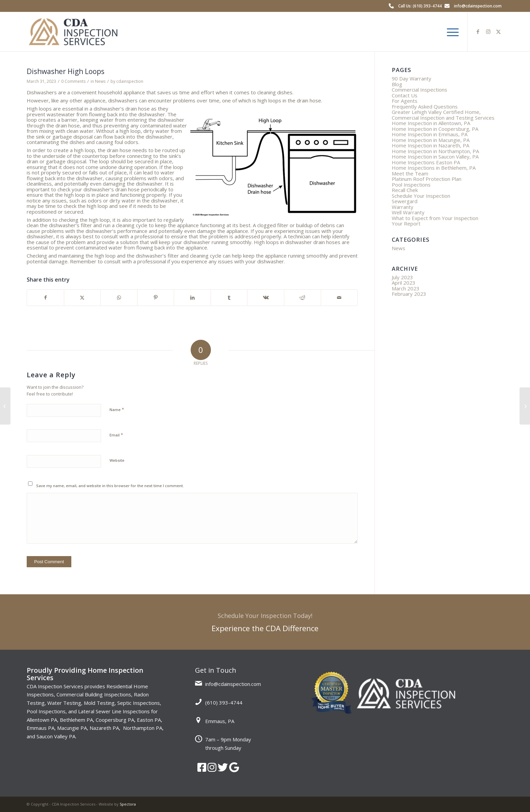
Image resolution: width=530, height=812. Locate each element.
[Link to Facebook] (478, 31)
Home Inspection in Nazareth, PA (430, 145)
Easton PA (149, 720)
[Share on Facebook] (45, 298)
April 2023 (404, 283)
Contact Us (405, 95)
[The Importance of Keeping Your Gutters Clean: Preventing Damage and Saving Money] (525, 406)
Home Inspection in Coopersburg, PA (435, 129)
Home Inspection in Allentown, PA (431, 123)
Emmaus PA (41, 728)
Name (117, 409)
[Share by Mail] (339, 298)
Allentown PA (42, 720)
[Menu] (451, 32)
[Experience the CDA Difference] (265, 622)
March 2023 (406, 288)
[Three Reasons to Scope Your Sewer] (5, 406)
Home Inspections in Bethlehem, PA (434, 168)
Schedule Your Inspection (421, 196)
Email (116, 435)
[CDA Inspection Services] (73, 32)
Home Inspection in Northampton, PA (435, 151)
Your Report (406, 223)
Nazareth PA (104, 728)
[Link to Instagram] (488, 31)
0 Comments (73, 81)
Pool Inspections (411, 185)
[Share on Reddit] (303, 298)
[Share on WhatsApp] (119, 298)
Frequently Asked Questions (425, 106)
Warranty (403, 207)
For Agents (405, 101)
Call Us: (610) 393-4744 (420, 6)
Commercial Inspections (419, 90)
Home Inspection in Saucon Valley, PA (435, 157)
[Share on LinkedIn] (192, 298)
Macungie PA (72, 728)
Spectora (128, 804)
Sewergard (405, 201)
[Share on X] (82, 298)
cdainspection (130, 81)
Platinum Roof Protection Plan (427, 179)
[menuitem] (451, 32)
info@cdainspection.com (478, 6)
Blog (397, 84)
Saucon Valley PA (56, 736)
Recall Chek (405, 190)
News (100, 81)
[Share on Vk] (266, 298)
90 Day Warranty (412, 78)
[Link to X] (498, 31)
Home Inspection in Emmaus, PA (430, 134)
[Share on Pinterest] (156, 298)
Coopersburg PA (115, 720)
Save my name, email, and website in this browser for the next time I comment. (110, 486)
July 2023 (402, 277)
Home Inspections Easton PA (426, 162)
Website (117, 460)
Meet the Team (410, 173)
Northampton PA (143, 728)
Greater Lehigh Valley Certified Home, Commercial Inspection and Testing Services (443, 115)
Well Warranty (408, 212)
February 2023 (409, 294)
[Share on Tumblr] (229, 298)
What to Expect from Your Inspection (435, 218)
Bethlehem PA (76, 720)
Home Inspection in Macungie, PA (431, 140)
